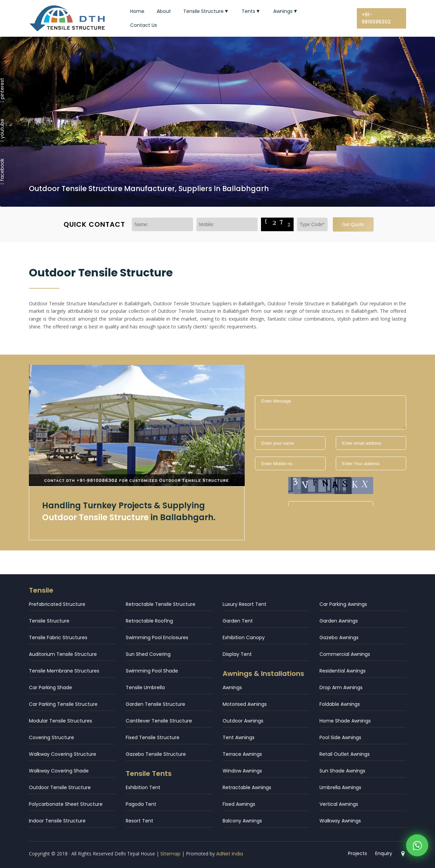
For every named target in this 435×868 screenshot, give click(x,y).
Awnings (286, 11)
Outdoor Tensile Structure (60, 787)
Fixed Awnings (239, 804)
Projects (358, 853)
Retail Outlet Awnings (345, 754)
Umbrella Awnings (340, 787)
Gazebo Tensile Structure (156, 754)
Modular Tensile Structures (60, 721)
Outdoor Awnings (243, 721)
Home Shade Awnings (345, 721)
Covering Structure (51, 737)
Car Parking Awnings (343, 604)
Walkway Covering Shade (59, 771)
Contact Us (144, 25)
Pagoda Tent (141, 804)
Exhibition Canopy (244, 637)
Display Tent (237, 654)
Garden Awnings (339, 621)
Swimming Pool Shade (152, 671)
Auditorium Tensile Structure (63, 654)
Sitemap (170, 854)
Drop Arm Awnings (341, 687)
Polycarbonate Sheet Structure (66, 804)
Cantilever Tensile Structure (159, 721)
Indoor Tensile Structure (57, 821)
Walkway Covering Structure (63, 754)
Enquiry (384, 853)
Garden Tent (238, 621)
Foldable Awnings (340, 704)
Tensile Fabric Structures (58, 637)
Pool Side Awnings (340, 737)
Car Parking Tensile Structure (63, 704)
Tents (251, 11)
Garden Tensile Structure (155, 704)
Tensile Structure (206, 11)
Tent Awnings (239, 737)
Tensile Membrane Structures (64, 671)
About (164, 11)
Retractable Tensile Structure (161, 604)
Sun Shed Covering (148, 654)
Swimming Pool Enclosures (157, 637)
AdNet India (230, 854)
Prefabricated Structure (57, 604)
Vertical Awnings (339, 804)
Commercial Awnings (345, 654)
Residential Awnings (343, 671)
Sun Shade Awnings (342, 771)
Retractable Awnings (247, 787)
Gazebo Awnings (339, 637)
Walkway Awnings (340, 821)
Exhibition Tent (143, 787)
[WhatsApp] (417, 847)
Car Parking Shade (50, 687)
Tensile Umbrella (145, 687)
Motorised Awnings (245, 704)
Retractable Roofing (149, 621)
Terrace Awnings (242, 754)
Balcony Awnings (242, 821)
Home (137, 11)
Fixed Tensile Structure (153, 737)
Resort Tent (140, 821)
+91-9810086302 (376, 18)
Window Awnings (242, 771)
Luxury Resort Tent (245, 604)
